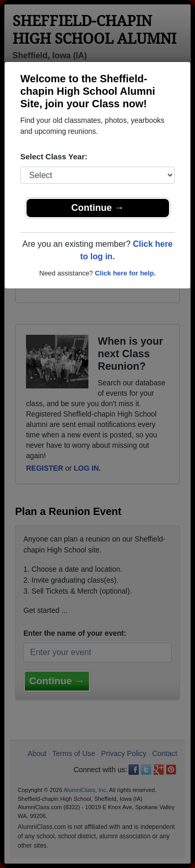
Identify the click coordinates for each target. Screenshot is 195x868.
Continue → (97, 208)
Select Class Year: (54, 156)
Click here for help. (125, 273)
